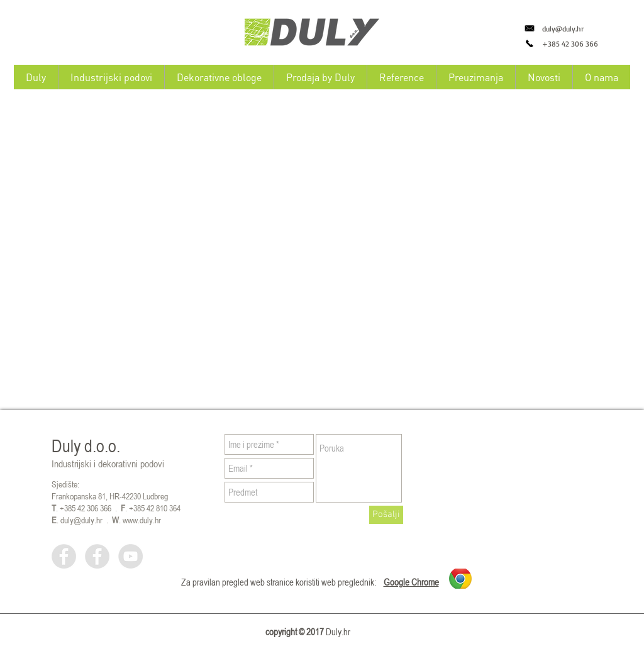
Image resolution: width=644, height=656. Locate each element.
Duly (66, 446)
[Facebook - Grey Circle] (64, 556)
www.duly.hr (142, 520)
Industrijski (71, 464)
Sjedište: (65, 484)
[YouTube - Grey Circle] (130, 556)
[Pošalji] (386, 515)
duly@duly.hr (563, 29)
